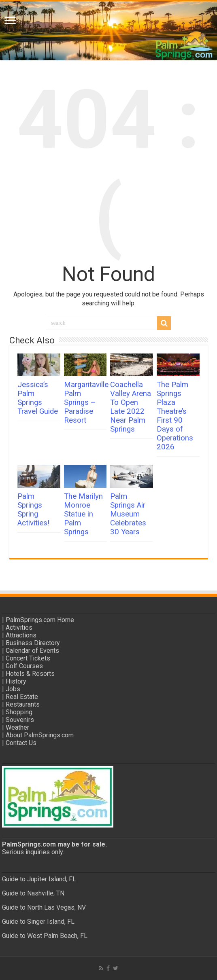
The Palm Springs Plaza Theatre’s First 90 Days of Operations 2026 (175, 416)
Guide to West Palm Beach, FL (45, 936)
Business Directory (33, 643)
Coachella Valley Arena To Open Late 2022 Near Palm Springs (131, 407)
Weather (17, 727)
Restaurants (23, 704)
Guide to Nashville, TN (33, 893)
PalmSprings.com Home (40, 620)
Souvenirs (20, 720)
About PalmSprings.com (40, 735)
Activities (19, 628)
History (16, 681)
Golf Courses (24, 666)
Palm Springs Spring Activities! (33, 510)
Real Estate (22, 697)
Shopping (19, 712)
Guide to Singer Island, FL (38, 922)
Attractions (21, 635)
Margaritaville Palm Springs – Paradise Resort (86, 402)
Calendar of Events (32, 651)
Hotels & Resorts (30, 674)
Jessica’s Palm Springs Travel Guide (38, 398)
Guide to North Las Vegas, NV (44, 907)
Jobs (13, 689)
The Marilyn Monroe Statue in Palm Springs (83, 514)
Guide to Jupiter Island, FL (39, 879)
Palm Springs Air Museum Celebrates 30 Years (128, 514)
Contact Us (21, 743)
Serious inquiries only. (33, 852)
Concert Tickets (28, 658)
